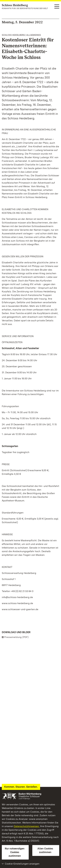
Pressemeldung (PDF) (16, 637)
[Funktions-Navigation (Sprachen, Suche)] (57, 7)
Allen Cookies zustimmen (45, 850)
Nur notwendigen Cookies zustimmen (15, 852)
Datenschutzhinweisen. (27, 826)
